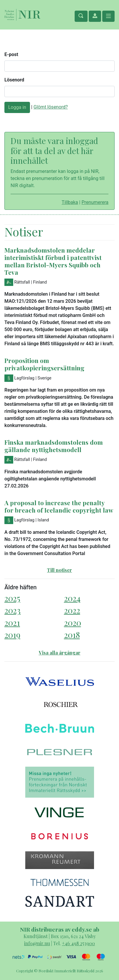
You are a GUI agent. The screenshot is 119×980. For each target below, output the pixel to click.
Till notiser (59, 570)
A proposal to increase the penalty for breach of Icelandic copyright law (59, 506)
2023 (12, 610)
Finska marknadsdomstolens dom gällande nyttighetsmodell (54, 446)
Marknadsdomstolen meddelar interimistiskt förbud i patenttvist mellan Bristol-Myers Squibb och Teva (53, 261)
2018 (72, 635)
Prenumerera (95, 202)
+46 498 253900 (78, 943)
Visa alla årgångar (60, 653)
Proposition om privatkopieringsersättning (44, 364)
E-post (11, 54)
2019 (12, 635)
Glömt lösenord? (51, 107)
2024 (72, 598)
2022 (72, 610)
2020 (73, 622)
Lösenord (14, 80)
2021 (12, 622)
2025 (12, 598)
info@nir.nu (37, 943)
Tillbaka (70, 202)
